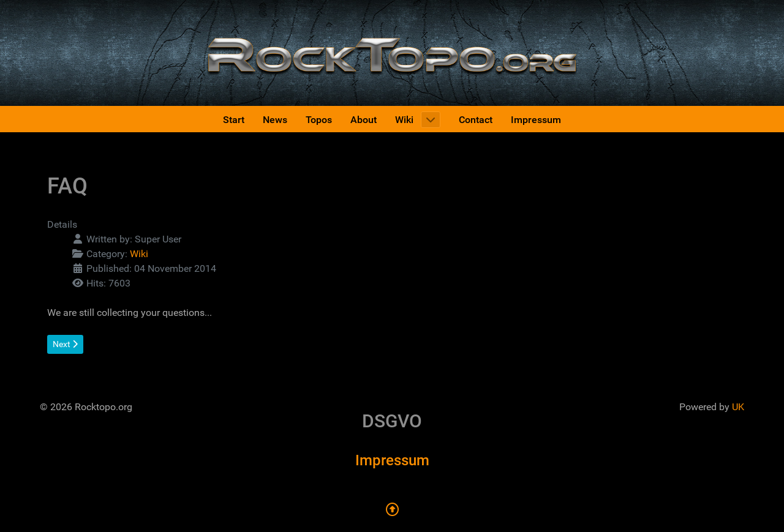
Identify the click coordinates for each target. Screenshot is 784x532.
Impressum (392, 460)
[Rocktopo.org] (392, 52)
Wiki (139, 254)
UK (738, 407)
